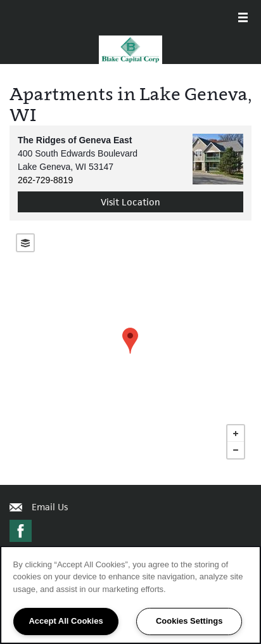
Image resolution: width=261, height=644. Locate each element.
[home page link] (130, 50)
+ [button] (236, 434)
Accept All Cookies (66, 621)
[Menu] (243, 19)
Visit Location (130, 202)
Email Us (50, 507)
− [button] (236, 450)
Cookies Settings (189, 621)
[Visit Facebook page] (21, 531)
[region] (130, 595)
